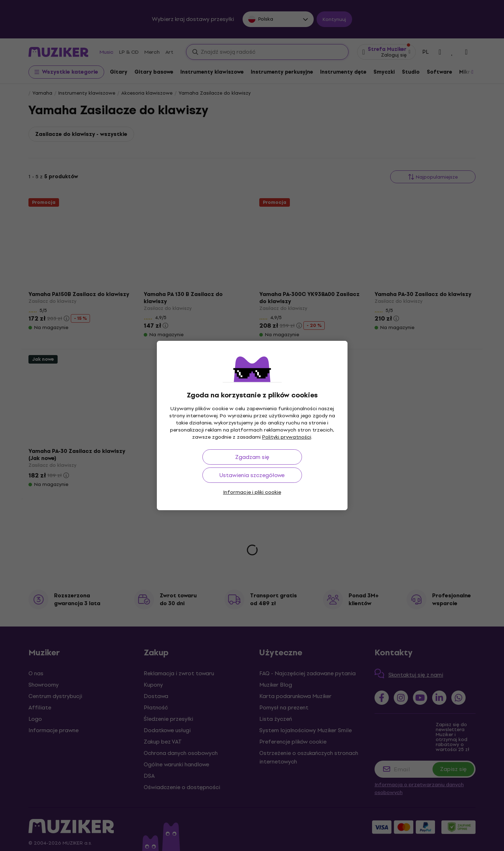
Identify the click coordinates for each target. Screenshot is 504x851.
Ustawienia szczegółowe (252, 475)
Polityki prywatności (287, 437)
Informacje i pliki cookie (252, 492)
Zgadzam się (252, 457)
